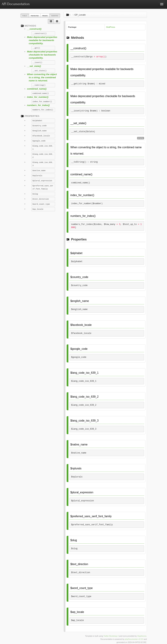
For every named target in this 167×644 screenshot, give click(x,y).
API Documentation (16, 4)
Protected (35, 16)
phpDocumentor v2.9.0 (134, 639)
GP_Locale (80, 15)
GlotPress (111, 27)
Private (45, 16)
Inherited (55, 16)
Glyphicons (142, 636)
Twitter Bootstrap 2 (111, 636)
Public (25, 16)
